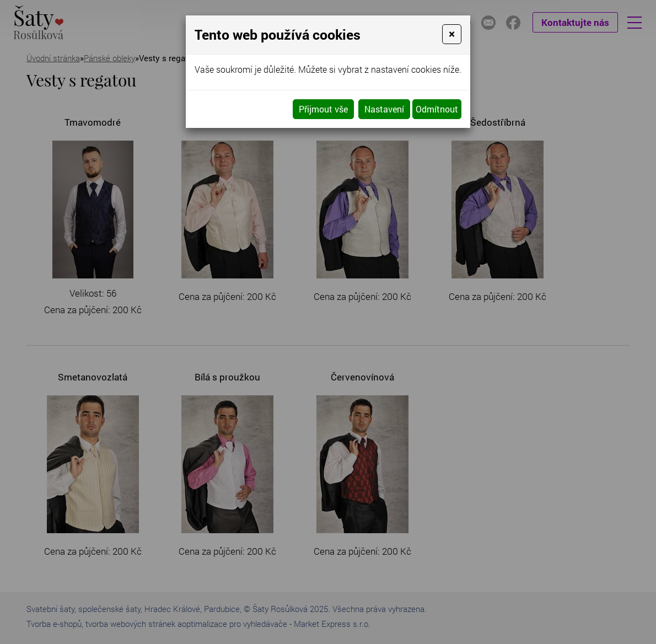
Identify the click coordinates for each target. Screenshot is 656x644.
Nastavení (384, 109)
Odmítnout (437, 109)
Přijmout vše (323, 109)
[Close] (452, 34)
